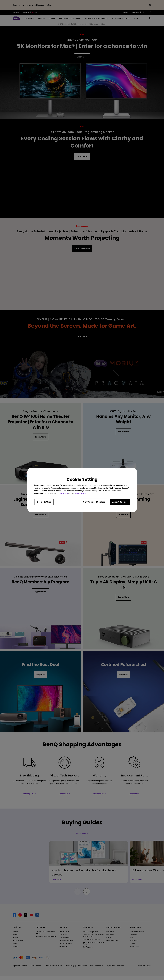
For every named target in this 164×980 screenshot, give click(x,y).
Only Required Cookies (94, 502)
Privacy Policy (80, 493)
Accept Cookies (120, 502)
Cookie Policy (62, 493)
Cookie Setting (44, 502)
